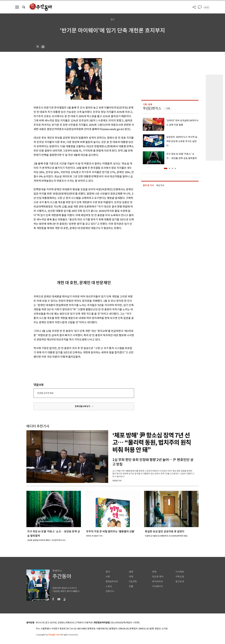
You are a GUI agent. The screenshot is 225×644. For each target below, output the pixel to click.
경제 (131, 572)
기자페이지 (157, 586)
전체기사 (110, 591)
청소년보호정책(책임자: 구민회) (125, 623)
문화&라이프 (112, 582)
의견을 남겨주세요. (45, 393)
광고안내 (180, 582)
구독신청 (180, 577)
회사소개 (40, 623)
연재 (154, 572)
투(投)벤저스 (152, 108)
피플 (131, 586)
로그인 (206, 7)
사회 (108, 577)
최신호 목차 (158, 577)
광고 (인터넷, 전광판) (55, 623)
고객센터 (79, 623)
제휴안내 (70, 623)
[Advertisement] (77, 253)
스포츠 (109, 586)
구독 (168, 109)
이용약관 (88, 623)
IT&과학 (133, 582)
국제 (131, 577)
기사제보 (180, 572)
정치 (108, 572)
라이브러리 (157, 582)
